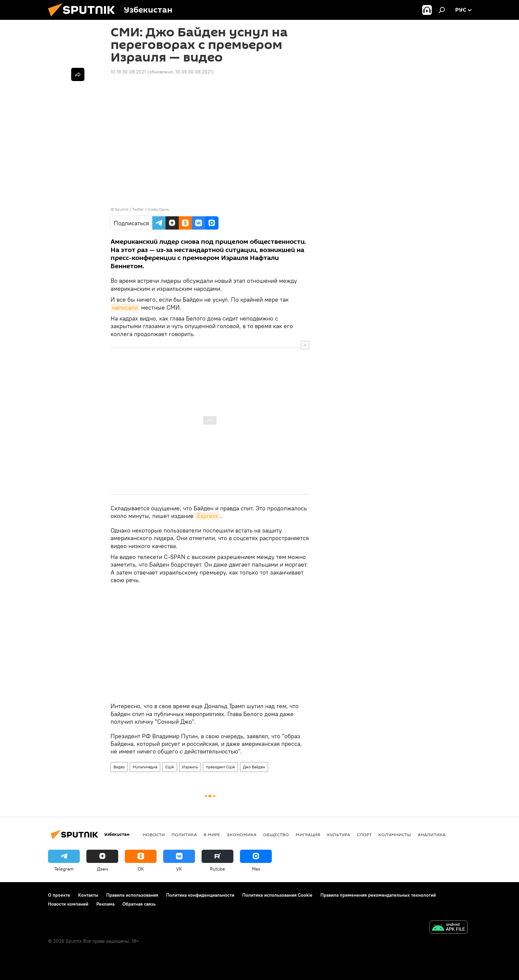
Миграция (308, 834)
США (170, 767)
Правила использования (132, 895)
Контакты (88, 895)
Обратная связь (139, 904)
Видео (119, 767)
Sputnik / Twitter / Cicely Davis (142, 209)
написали (125, 307)
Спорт (364, 834)
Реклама (105, 904)
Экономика (242, 834)
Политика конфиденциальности (200, 895)
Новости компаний (68, 904)
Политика (184, 834)
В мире (212, 834)
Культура (339, 834)
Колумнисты (395, 834)
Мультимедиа (145, 767)
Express (208, 516)
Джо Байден (254, 767)
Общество (276, 834)
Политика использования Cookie (277, 895)
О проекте (59, 895)
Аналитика (432, 834)
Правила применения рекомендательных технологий (378, 895)
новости (154, 834)
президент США (220, 767)
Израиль (190, 767)
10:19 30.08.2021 (128, 72)
